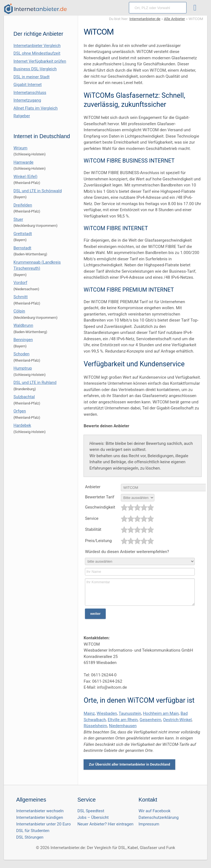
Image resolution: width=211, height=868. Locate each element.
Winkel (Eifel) (25, 177)
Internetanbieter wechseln (40, 811)
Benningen (23, 340)
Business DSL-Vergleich (35, 69)
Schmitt (21, 297)
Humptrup (23, 368)
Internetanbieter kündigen (40, 817)
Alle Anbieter (174, 19)
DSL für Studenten (33, 831)
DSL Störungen (30, 837)
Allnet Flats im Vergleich (36, 108)
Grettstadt (23, 234)
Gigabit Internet (28, 85)
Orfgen (20, 411)
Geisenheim (150, 720)
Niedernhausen (123, 726)
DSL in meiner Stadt (31, 77)
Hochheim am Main (161, 713)
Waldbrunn (23, 325)
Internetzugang (27, 100)
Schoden (21, 354)
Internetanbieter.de (145, 19)
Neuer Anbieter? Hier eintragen (105, 824)
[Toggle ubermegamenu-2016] (196, 9)
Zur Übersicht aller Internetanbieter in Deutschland (129, 764)
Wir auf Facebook (154, 811)
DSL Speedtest (91, 811)
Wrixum (20, 148)
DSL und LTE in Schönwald (38, 191)
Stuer (18, 219)
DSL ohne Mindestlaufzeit (37, 53)
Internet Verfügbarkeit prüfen (40, 61)
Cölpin (19, 311)
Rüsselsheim (95, 726)
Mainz (89, 713)
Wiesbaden (107, 713)
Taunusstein (130, 713)
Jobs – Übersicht (93, 817)
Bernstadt (22, 248)
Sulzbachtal (24, 397)
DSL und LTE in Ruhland (35, 383)
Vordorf (20, 283)
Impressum (149, 824)
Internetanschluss (30, 93)
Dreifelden (23, 205)
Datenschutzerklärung (159, 817)
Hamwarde (23, 162)
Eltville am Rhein (123, 720)
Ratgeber (22, 116)
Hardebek (22, 425)
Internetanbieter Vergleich (37, 46)
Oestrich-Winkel (177, 720)
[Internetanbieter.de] (35, 9)
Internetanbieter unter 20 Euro (44, 824)
